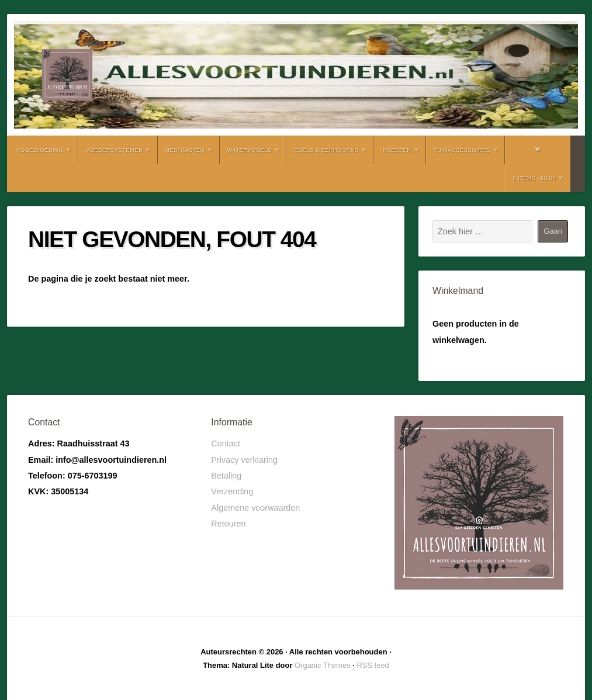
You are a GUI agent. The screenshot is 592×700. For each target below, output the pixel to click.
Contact (226, 443)
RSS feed (373, 665)
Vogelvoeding (40, 150)
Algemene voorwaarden (255, 508)
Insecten (396, 150)
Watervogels (250, 150)
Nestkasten (185, 150)
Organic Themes (323, 665)
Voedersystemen (114, 150)
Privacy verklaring (244, 460)
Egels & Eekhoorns (326, 150)
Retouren (228, 524)
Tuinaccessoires (462, 150)
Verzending (232, 491)
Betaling (226, 476)
